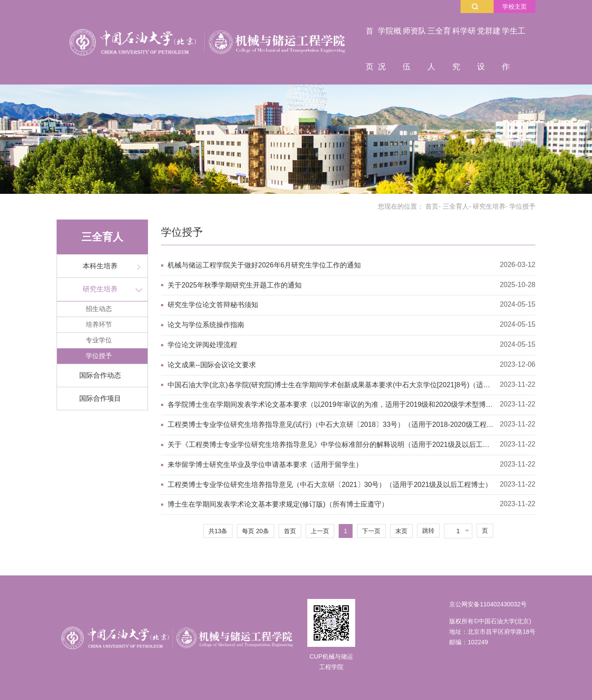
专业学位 (99, 340)
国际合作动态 (100, 375)
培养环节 (99, 324)
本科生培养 (100, 266)
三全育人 (456, 206)
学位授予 (99, 356)
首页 (432, 206)
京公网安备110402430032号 (488, 604)
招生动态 (99, 309)
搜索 (475, 7)
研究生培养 (489, 206)
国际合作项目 (100, 398)
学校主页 (515, 7)
